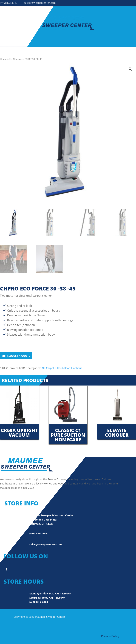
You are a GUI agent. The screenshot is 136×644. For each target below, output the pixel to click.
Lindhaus (77, 368)
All (10, 59)
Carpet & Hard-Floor (58, 368)
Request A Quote (16, 356)
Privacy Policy (110, 636)
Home (3, 59)
